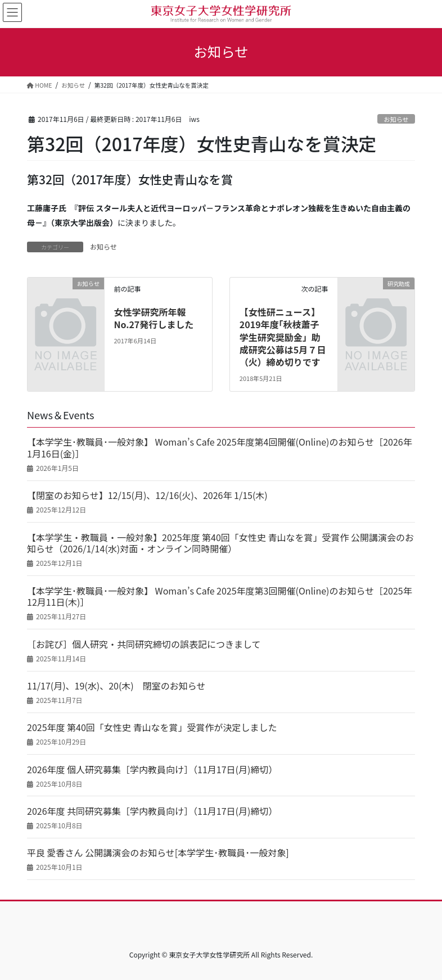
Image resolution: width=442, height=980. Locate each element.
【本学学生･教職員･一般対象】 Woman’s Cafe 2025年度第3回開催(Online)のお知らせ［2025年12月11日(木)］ (220, 597)
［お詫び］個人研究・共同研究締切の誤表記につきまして (144, 644)
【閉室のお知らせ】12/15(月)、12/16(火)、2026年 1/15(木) (147, 495)
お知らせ (396, 119)
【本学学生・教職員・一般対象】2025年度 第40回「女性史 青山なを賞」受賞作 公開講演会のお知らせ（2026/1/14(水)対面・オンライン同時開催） (220, 543)
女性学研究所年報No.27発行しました (154, 318)
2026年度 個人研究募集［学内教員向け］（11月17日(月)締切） (152, 770)
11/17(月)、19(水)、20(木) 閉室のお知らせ (116, 686)
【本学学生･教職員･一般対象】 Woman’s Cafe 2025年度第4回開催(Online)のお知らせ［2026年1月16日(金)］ (220, 448)
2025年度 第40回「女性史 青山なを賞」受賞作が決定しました (152, 727)
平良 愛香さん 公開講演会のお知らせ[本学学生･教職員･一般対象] (158, 853)
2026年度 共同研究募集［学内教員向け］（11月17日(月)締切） (152, 811)
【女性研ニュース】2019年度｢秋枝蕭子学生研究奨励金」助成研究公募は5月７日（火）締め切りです (283, 337)
